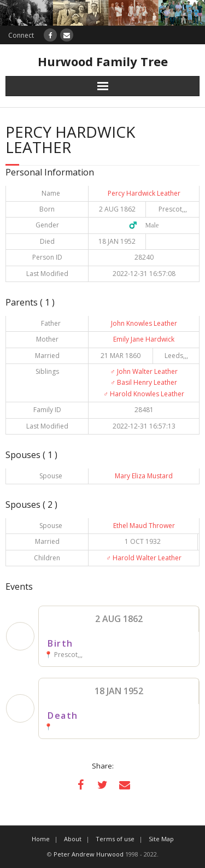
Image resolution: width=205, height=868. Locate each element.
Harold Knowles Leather (144, 394)
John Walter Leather (144, 371)
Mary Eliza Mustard (144, 476)
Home (41, 839)
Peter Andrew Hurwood (89, 854)
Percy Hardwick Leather (144, 193)
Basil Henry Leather (144, 382)
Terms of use (115, 839)
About (73, 839)
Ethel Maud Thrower (144, 526)
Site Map (161, 839)
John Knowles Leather (144, 323)
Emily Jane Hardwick (144, 339)
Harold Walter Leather (144, 558)
